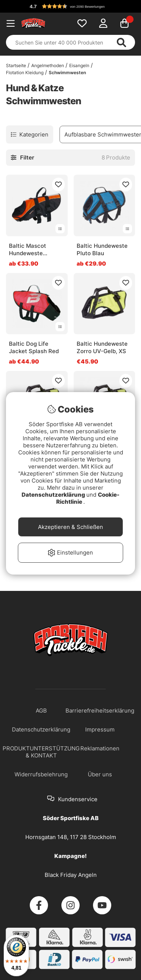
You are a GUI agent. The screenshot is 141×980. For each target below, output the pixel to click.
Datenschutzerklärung (54, 495)
